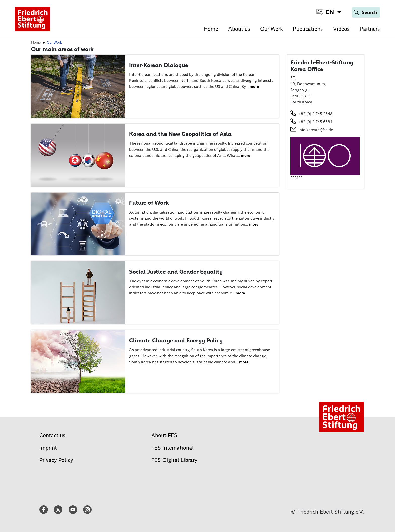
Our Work (272, 29)
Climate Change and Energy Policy (176, 340)
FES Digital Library (174, 460)
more (254, 87)
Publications (308, 29)
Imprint (48, 448)
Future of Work (149, 203)
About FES (164, 435)
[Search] (366, 12)
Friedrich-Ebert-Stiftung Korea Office (322, 66)
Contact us (52, 435)
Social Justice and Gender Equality (176, 272)
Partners (370, 29)
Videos (341, 29)
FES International (173, 448)
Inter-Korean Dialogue (159, 65)
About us (239, 29)
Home (211, 29)
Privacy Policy (56, 460)
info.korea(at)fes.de (316, 130)
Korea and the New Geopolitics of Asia (180, 134)
